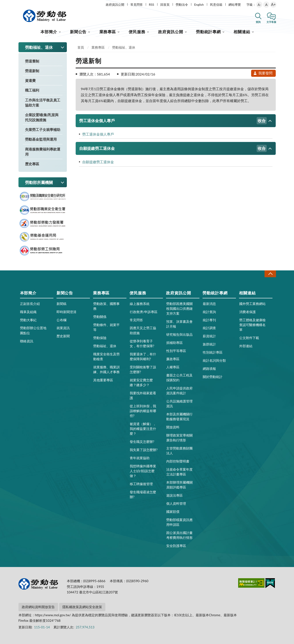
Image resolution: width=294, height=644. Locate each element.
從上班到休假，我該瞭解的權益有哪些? (143, 411)
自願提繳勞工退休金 (173, 148)
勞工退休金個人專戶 (173, 121)
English (199, 5)
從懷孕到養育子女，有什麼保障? (142, 343)
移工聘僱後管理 (141, 484)
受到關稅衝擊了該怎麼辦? (143, 369)
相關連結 (242, 32)
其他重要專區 (103, 380)
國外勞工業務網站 (252, 304)
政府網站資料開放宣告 (38, 607)
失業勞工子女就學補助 (43, 129)
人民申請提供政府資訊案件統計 (179, 391)
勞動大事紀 (28, 320)
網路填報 (209, 369)
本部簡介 (49, 32)
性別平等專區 (176, 351)
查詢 (258, 22)
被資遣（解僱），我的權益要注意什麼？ (143, 429)
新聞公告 (78, 32)
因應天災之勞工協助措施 (143, 330)
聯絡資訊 (27, 341)
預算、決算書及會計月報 (179, 324)
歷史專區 (32, 164)
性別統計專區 (213, 352)
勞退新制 (32, 71)
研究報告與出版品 (179, 334)
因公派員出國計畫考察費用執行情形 (179, 535)
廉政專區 (173, 359)
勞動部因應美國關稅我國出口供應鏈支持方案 (179, 308)
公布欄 (61, 320)
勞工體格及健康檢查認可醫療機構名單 (252, 325)
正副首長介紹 (30, 304)
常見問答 (137, 5)
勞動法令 (182, 5)
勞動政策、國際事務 (106, 306)
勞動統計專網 (208, 32)
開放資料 (173, 427)
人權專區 (173, 367)
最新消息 (209, 304)
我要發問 (263, 73)
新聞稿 (61, 304)
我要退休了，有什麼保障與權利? (143, 356)
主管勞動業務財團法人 (179, 451)
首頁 (81, 47)
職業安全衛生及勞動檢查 (106, 356)
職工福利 (32, 90)
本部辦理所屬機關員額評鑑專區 (179, 485)
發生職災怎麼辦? (142, 442)
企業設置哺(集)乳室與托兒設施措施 (42, 117)
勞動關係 (100, 317)
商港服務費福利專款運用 (43, 152)
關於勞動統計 (213, 377)
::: (18, 4)
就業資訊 (63, 328)
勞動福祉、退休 (124, 47)
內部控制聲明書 (178, 461)
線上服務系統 (140, 304)
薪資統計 (209, 336)
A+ (273, 5)
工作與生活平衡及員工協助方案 (43, 103)
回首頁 (165, 5)
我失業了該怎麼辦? (144, 450)
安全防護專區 (176, 546)
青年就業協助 (140, 458)
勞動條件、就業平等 (106, 327)
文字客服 (271, 22)
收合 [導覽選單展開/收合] (270, 274)
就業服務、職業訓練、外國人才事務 (106, 369)
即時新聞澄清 (66, 312)
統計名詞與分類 (214, 360)
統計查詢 (209, 312)
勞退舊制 (32, 61)
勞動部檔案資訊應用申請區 (179, 522)
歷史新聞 (63, 336)
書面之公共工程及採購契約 (179, 378)
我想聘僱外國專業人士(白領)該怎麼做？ (143, 471)
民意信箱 (216, 5)
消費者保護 (247, 312)
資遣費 (30, 80)
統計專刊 (209, 320)
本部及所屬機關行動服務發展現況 (179, 416)
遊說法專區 (174, 495)
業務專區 (108, 32)
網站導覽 (235, 5)
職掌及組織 (28, 312)
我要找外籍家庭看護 (143, 395)
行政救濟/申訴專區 (144, 312)
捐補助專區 (174, 343)
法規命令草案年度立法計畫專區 (179, 472)
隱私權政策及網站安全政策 (82, 607)
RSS (152, 5)
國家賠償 (173, 512)
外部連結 (246, 346)
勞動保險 (100, 338)
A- (259, 5)
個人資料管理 (176, 503)
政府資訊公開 (115, 5)
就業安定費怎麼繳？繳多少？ (141, 382)
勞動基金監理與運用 (41, 139)
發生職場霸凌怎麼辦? (143, 494)
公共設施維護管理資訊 (179, 404)
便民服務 (137, 32)
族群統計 (209, 344)
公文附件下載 (249, 338)
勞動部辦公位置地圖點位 (33, 330)
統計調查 (209, 328)
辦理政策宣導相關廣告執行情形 (179, 438)
